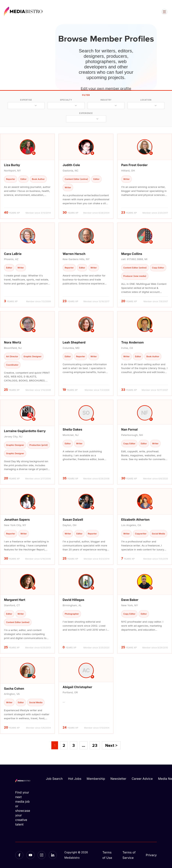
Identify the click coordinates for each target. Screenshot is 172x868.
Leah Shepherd (74, 342)
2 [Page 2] (64, 745)
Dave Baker (130, 600)
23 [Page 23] (95, 745)
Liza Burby (12, 165)
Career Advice (142, 779)
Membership (96, 779)
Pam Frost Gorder (134, 165)
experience (86, 113)
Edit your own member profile (106, 88)
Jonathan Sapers (17, 520)
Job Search (54, 779)
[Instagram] (42, 855)
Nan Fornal (129, 429)
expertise (26, 100)
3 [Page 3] (74, 745)
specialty (66, 100)
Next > (111, 745)
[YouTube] (30, 855)
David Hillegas (73, 600)
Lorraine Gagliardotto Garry (25, 431)
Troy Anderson (132, 342)
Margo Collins (132, 254)
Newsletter (118, 779)
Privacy (151, 855)
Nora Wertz (13, 342)
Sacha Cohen (14, 689)
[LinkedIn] (53, 855)
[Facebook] (19, 855)
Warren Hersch (74, 254)
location (146, 100)
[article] (27, 176)
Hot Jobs (75, 779)
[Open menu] (164, 12)
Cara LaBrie (13, 254)
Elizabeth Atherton (135, 520)
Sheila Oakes (72, 429)
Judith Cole (71, 165)
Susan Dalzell (73, 520)
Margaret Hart (15, 600)
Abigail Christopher (77, 687)
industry (106, 100)
